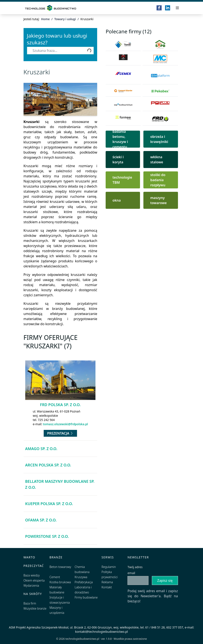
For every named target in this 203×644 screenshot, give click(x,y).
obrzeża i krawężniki (159, 139)
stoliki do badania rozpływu (158, 180)
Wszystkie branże (35, 608)
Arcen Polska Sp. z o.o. (48, 465)
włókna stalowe (157, 160)
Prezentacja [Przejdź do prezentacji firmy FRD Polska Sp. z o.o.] (60, 433)
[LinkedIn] (168, 8)
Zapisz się (165, 580)
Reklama (107, 582)
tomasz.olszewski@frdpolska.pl (65, 424)
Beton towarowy (60, 567)
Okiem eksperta (34, 580)
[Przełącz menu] (177, 8)
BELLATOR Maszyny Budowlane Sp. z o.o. (60, 484)
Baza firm (30, 603)
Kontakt (107, 587)
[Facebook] (159, 8)
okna (117, 200)
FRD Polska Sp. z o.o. (60, 405)
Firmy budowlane (86, 597)
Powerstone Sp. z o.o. (47, 536)
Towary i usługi (65, 19)
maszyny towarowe (158, 200)
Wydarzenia (31, 585)
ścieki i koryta (118, 160)
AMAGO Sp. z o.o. (41, 449)
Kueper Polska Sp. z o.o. (49, 504)
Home (45, 19)
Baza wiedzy (32, 575)
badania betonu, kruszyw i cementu (120, 139)
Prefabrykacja (84, 582)
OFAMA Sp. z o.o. (41, 520)
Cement (55, 577)
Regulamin (109, 567)
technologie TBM (122, 180)
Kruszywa (81, 577)
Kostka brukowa (60, 582)
